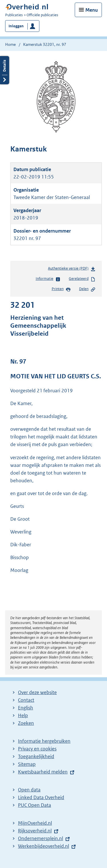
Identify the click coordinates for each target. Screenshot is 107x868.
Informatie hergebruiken (44, 741)
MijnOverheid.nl (35, 823)
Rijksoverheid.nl (35, 831)
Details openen (5, 70)
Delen (87, 289)
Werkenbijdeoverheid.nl (44, 846)
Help (23, 715)
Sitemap (27, 764)
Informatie (48, 279)
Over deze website (37, 692)
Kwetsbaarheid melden (43, 772)
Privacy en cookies (37, 749)
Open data (29, 790)
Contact (26, 700)
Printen (61, 289)
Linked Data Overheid (41, 797)
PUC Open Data (35, 805)
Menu (92, 10)
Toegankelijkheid (36, 756)
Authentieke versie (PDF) (72, 269)
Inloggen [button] (16, 26)
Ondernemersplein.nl (41, 838)
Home (10, 44)
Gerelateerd (82, 279)
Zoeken (26, 723)
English (26, 708)
